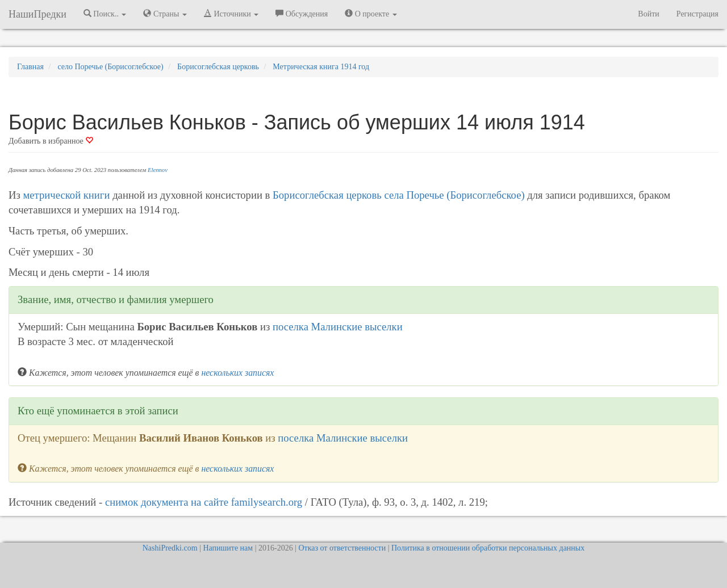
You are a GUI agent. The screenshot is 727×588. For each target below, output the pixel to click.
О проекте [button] (371, 14)
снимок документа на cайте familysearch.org (204, 502)
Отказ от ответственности (342, 548)
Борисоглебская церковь (327, 195)
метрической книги (67, 195)
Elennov (158, 170)
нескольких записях (237, 373)
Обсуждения (302, 14)
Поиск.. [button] (105, 14)
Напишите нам (228, 548)
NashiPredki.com (170, 548)
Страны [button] (165, 14)
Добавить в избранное (51, 141)
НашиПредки (37, 14)
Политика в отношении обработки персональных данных (488, 548)
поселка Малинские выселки (338, 327)
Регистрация (697, 14)
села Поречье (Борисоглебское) (454, 195)
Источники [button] (231, 14)
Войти (648, 14)
